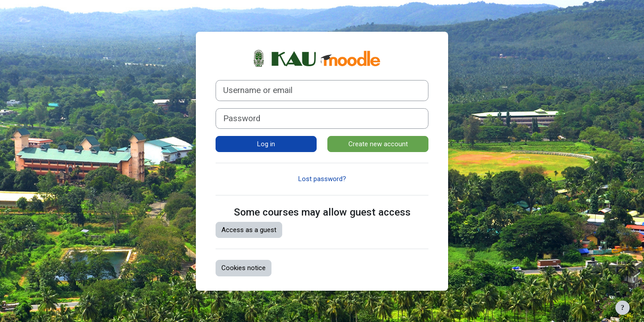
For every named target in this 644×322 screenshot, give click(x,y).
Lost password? (322, 179)
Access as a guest (249, 230)
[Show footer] (623, 308)
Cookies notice (244, 268)
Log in (266, 144)
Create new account (378, 144)
